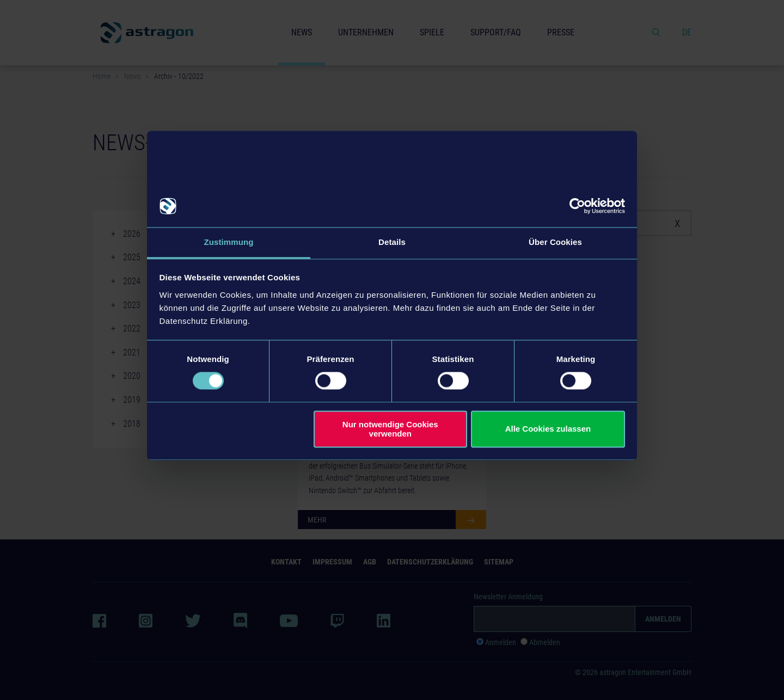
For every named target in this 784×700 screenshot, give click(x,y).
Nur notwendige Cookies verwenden (390, 429)
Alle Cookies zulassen (548, 429)
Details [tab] (392, 242)
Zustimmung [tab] (229, 242)
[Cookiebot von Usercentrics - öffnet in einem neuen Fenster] (577, 206)
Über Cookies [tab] (555, 242)
